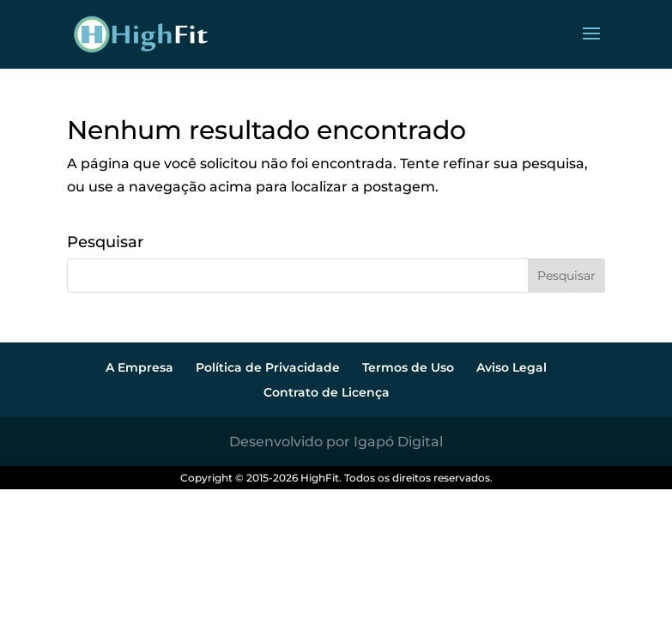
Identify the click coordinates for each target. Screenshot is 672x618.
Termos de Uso (408, 367)
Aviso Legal (512, 367)
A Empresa (139, 367)
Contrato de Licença (327, 392)
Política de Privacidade (268, 367)
